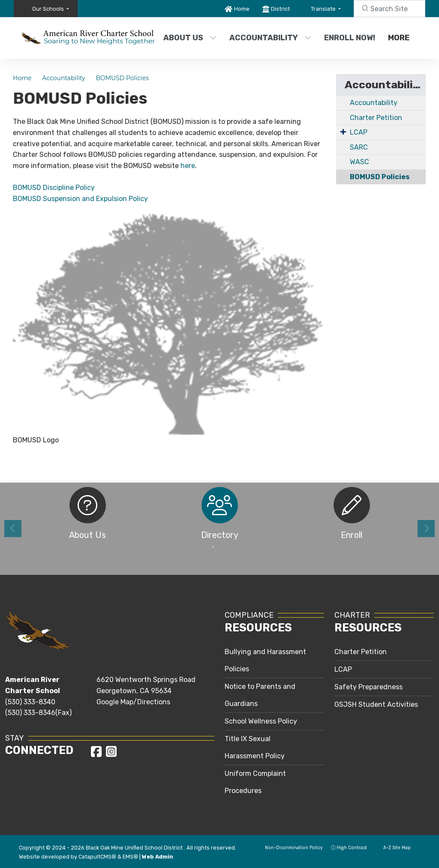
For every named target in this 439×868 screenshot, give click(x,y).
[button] (51, 9)
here (188, 166)
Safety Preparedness (368, 687)
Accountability (269, 38)
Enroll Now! (350, 38)
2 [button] (226, 547)
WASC (359, 162)
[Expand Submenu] (343, 132)
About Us (190, 38)
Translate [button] (324, 9)
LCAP (359, 132)
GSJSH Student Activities (376, 704)
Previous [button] (13, 529)
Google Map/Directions (133, 702)
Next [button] (426, 529)
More (401, 38)
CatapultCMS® (97, 857)
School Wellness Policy (261, 721)
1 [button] (213, 547)
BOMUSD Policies (122, 78)
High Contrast (352, 848)
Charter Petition (376, 118)
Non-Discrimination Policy (290, 848)
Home (242, 9)
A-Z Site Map (393, 848)
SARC (359, 147)
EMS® (130, 857)
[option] (87, 516)
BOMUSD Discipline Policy (54, 188)
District (280, 9)
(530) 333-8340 (30, 702)
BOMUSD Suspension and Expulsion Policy (80, 199)
